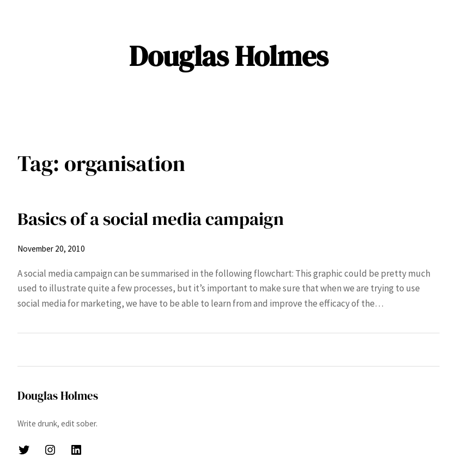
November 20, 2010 (51, 249)
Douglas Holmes (229, 56)
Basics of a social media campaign (151, 219)
